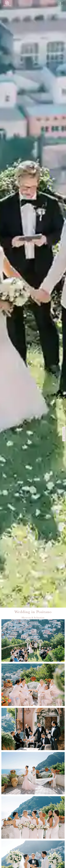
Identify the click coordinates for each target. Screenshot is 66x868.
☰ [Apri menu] (60, 3)
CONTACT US (64, 434)
